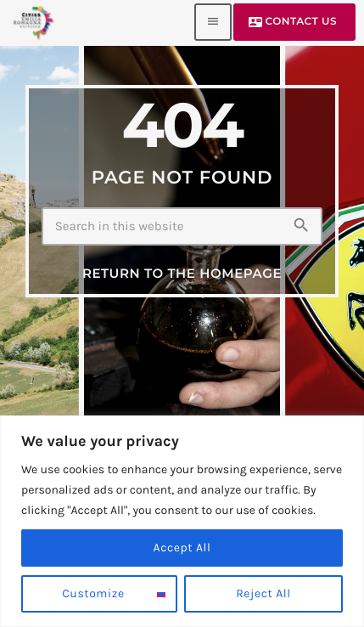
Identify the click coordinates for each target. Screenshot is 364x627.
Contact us (293, 22)
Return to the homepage (182, 273)
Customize (93, 593)
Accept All (182, 548)
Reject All (263, 593)
